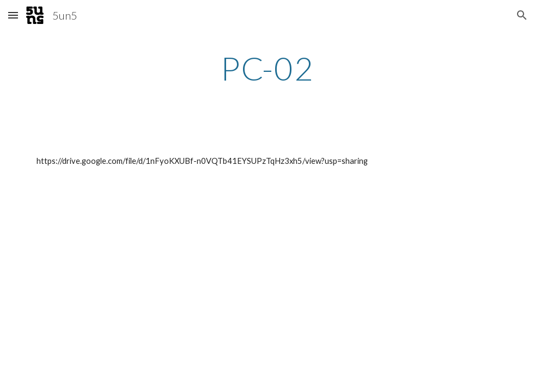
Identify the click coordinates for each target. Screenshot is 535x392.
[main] (268, 68)
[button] (13, 15)
